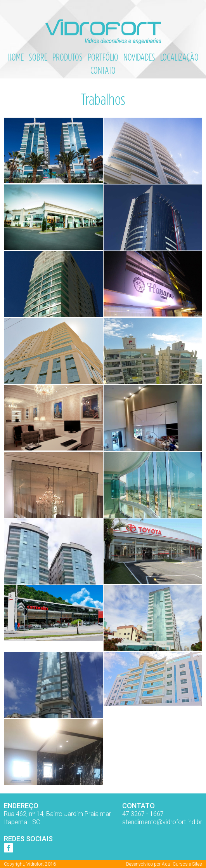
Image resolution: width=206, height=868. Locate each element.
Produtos (68, 57)
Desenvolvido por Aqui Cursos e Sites (164, 864)
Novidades (139, 57)
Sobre (38, 57)
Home (16, 57)
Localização (179, 57)
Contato (103, 70)
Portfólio (103, 57)
